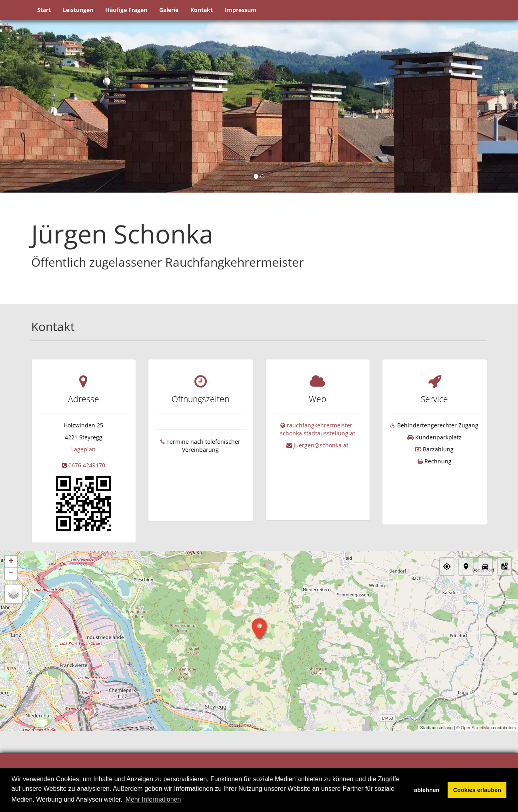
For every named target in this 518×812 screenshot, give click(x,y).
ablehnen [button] (427, 790)
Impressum (241, 10)
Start (44, 10)
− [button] (11, 574)
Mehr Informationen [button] (153, 799)
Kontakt (202, 10)
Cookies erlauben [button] (477, 790)
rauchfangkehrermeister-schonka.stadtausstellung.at (318, 429)
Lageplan (83, 449)
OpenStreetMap (476, 728)
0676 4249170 (87, 465)
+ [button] (11, 562)
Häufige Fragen (126, 10)
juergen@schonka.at (321, 445)
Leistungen (78, 10)
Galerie (169, 10)
